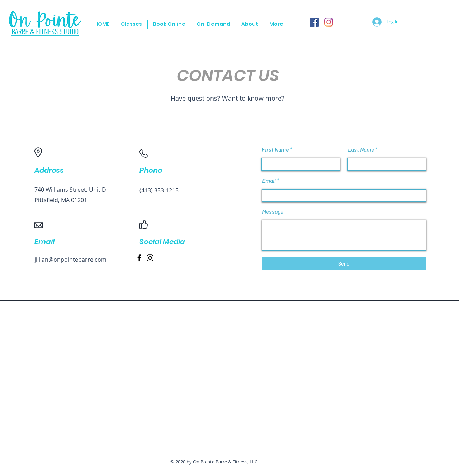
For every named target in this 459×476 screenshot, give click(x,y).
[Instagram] (329, 22)
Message (273, 211)
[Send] (344, 263)
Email (269, 181)
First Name (275, 149)
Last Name (361, 149)
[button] (131, 24)
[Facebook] (314, 22)
